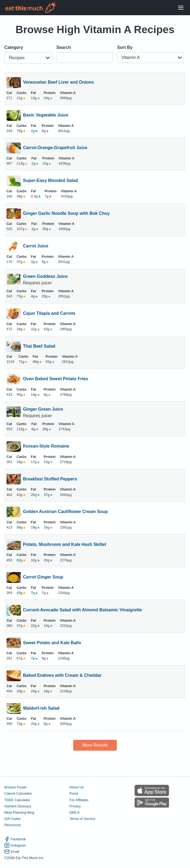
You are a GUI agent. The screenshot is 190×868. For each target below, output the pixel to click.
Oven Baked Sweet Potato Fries (56, 379)
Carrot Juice (36, 246)
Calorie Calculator (18, 793)
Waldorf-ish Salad (41, 709)
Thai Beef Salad (39, 347)
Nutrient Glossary (18, 806)
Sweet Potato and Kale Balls (52, 643)
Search (64, 47)
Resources (13, 825)
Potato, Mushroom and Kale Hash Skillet (65, 545)
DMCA (75, 812)
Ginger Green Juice (43, 409)
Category (14, 47)
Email (12, 852)
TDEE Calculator (17, 800)
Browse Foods (15, 787)
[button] (28, 58)
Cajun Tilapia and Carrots (49, 314)
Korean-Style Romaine (46, 446)
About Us (77, 787)
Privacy (75, 806)
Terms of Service (82, 819)
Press (74, 793)
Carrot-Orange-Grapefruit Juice (55, 148)
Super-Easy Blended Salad (51, 181)
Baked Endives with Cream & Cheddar (62, 676)
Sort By (125, 47)
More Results (95, 745)
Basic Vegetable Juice (46, 115)
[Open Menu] (181, 8)
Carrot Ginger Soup (43, 577)
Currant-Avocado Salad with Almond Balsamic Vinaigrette (83, 610)
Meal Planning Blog (19, 812)
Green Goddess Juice (45, 276)
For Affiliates (79, 800)
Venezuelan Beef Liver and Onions (58, 83)
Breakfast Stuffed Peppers (50, 479)
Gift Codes (12, 819)
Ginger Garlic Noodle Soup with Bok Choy (66, 214)
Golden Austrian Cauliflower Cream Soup (65, 512)
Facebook (15, 839)
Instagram (15, 845)
